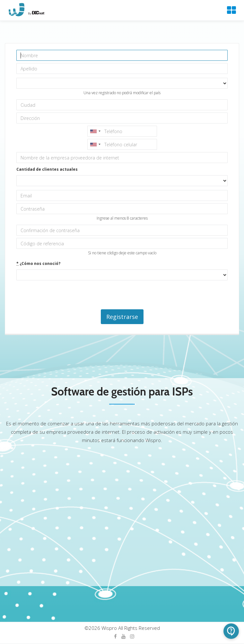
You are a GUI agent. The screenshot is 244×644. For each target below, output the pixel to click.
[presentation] (65, 295)
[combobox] (95, 131)
